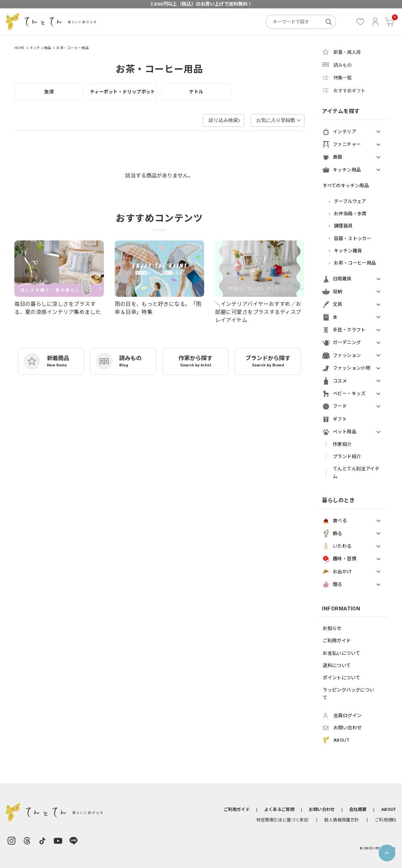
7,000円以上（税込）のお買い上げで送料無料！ (201, 4)
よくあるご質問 (279, 809)
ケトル (196, 92)
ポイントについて (341, 678)
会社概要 (358, 809)
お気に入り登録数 (273, 120)
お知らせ (332, 628)
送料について (337, 666)
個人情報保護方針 (341, 820)
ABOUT (389, 809)
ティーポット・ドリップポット (123, 92)
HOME (19, 48)
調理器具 (343, 226)
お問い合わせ (322, 809)
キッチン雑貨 (348, 251)
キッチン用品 (41, 48)
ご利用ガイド (337, 641)
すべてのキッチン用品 (346, 186)
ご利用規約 (386, 820)
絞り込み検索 (208, 120)
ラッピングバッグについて (348, 694)
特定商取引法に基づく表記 (282, 820)
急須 (49, 92)
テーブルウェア (350, 201)
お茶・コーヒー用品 (73, 48)
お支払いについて (341, 653)
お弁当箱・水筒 (350, 214)
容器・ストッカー (353, 239)
